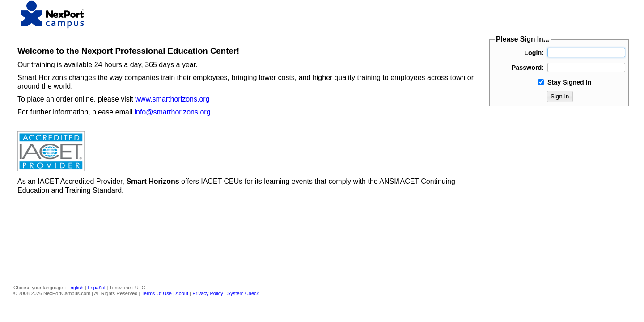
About (182, 293)
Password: (528, 68)
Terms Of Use (157, 293)
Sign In (560, 96)
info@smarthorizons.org (172, 112)
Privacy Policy (208, 293)
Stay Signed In (570, 82)
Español (97, 288)
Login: (534, 53)
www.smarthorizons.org (172, 99)
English (75, 288)
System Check (243, 293)
